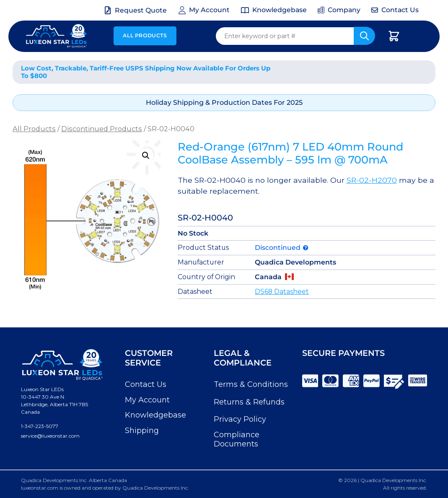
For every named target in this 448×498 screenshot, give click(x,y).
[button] (146, 156)
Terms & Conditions (251, 384)
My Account (147, 400)
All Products (145, 35)
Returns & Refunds (249, 402)
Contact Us (146, 384)
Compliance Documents (237, 439)
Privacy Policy (240, 419)
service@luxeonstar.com (50, 436)
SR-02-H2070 (372, 180)
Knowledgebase (155, 415)
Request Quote (141, 10)
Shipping (142, 431)
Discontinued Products (102, 129)
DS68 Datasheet (282, 292)
